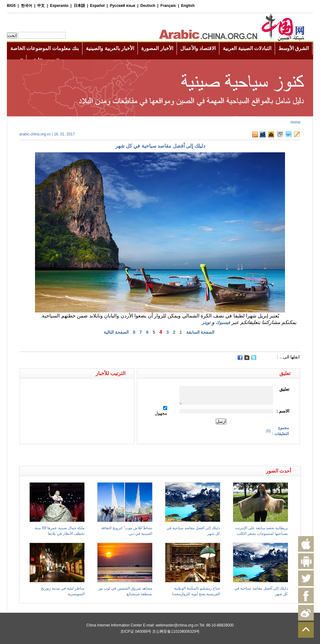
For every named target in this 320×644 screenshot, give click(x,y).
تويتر (206, 322)
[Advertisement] (90, 455)
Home (295, 122)
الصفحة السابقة (200, 332)
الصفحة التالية (116, 332)
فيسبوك (223, 322)
